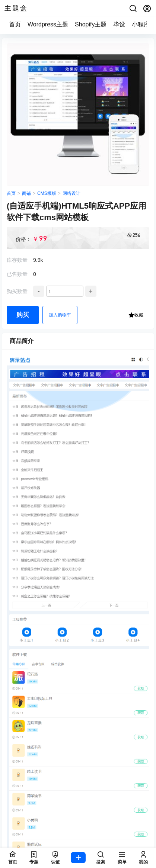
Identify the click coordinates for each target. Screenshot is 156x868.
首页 (15, 24)
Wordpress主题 (48, 24)
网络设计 (71, 193)
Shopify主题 (91, 24)
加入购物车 (60, 315)
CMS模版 (47, 193)
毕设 (119, 24)
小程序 (141, 24)
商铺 (26, 193)
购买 (23, 315)
